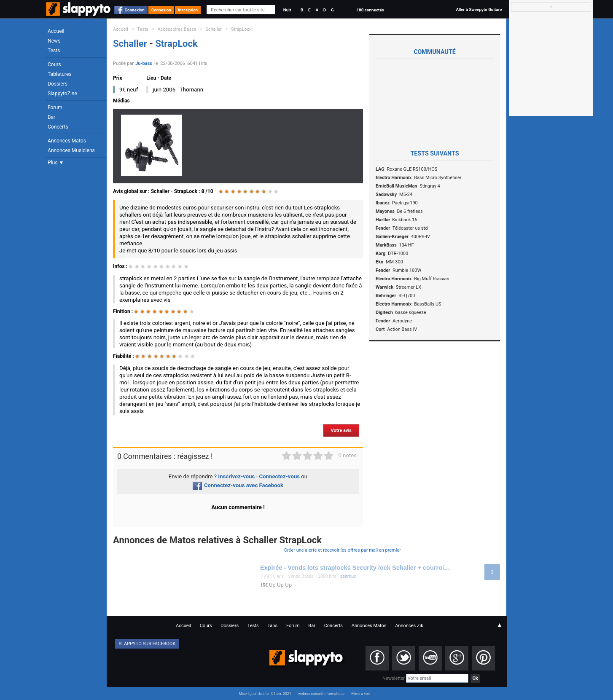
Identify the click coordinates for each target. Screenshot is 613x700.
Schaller (214, 29)
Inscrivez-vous (236, 476)
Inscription (188, 10)
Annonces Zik (409, 626)
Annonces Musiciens (71, 150)
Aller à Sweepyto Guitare (479, 9)
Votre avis (341, 430)
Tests (54, 51)
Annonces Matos (67, 141)
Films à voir (360, 694)
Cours (54, 64)
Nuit (287, 10)
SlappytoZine (62, 94)
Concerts (58, 127)
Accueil (56, 31)
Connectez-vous (280, 476)
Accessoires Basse (177, 29)
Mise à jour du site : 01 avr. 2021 (265, 694)
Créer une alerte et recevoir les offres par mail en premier (343, 550)
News (54, 41)
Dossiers (58, 84)
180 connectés (370, 10)
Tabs (272, 626)
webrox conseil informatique (321, 694)
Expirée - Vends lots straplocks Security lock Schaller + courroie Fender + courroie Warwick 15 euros (356, 568)
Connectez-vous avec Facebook (238, 485)
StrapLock (241, 29)
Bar (51, 117)
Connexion (135, 10)
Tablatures (60, 74)
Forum (55, 107)
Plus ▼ (56, 163)
